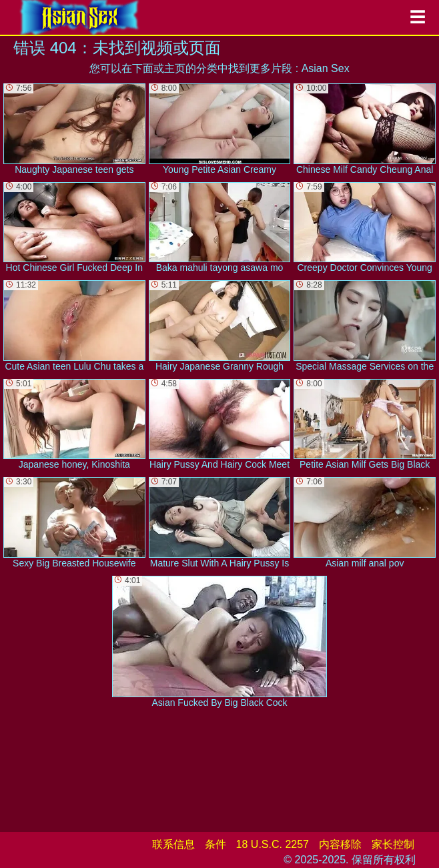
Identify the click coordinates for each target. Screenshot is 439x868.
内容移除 (340, 844)
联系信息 (173, 844)
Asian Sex (326, 68)
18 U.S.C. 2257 (273, 844)
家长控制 (393, 844)
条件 (215, 844)
